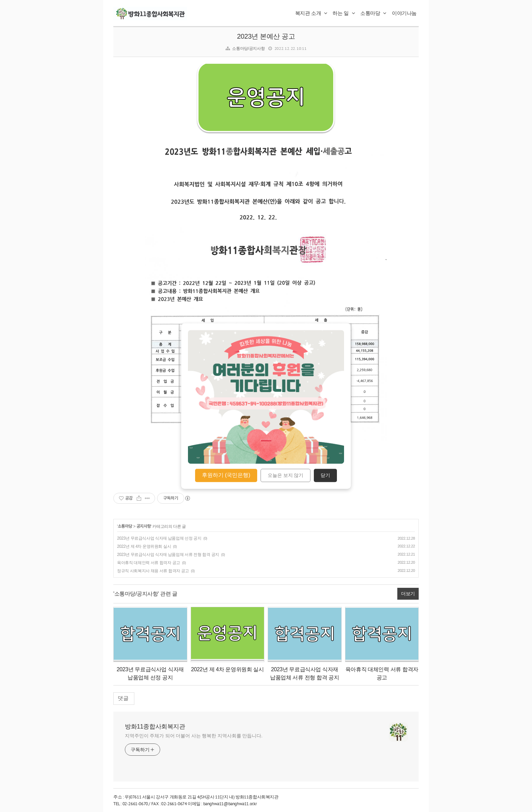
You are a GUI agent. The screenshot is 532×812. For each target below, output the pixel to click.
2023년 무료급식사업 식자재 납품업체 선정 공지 (159, 538)
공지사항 (144, 526)
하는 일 (344, 13)
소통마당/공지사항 (248, 49)
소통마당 (373, 13)
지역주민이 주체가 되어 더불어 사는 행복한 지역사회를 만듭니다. (194, 736)
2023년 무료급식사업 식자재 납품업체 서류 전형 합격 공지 (168, 555)
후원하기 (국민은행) (226, 475)
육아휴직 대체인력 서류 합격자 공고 (149, 563)
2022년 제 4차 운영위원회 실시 (144, 546)
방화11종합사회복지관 (155, 727)
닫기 (325, 476)
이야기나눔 (404, 13)
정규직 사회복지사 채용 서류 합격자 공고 (153, 571)
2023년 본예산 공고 (266, 36)
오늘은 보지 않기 (286, 476)
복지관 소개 (311, 13)
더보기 (408, 594)
